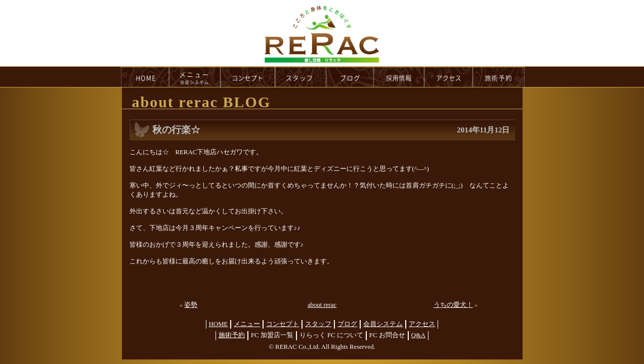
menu (195, 77)
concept (248, 77)
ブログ (347, 324)
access (449, 77)
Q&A (418, 335)
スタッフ (318, 324)
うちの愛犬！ (453, 305)
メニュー (247, 324)
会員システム (383, 324)
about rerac (322, 305)
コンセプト (283, 324)
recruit (399, 77)
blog (350, 77)
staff (301, 77)
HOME (145, 77)
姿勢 (191, 305)
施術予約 (232, 335)
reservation (499, 77)
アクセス (422, 324)
